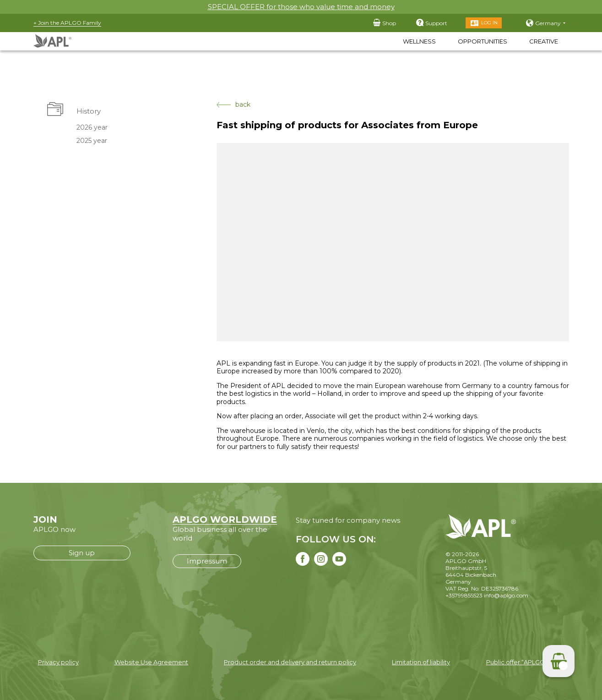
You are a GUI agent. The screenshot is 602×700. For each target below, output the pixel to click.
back (233, 105)
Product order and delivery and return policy (290, 662)
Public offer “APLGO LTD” (523, 662)
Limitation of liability (421, 662)
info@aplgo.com (506, 595)
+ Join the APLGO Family (67, 23)
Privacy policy (58, 662)
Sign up (82, 553)
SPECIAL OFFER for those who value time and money (301, 7)
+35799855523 (464, 595)
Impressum (207, 561)
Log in (489, 23)
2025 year (91, 141)
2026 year (92, 127)
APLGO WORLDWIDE (225, 520)
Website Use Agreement (151, 662)
